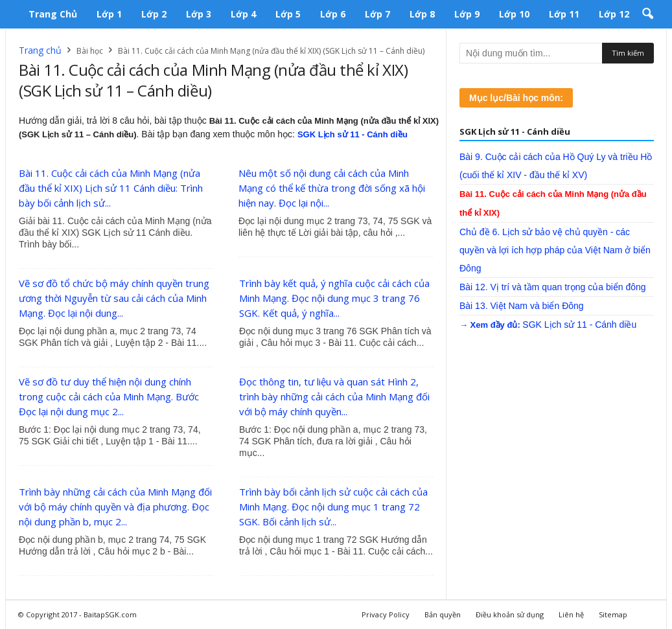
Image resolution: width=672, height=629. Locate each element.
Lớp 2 (154, 14)
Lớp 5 (288, 14)
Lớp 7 (377, 14)
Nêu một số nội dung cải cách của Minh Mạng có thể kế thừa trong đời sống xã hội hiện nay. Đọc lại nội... (332, 188)
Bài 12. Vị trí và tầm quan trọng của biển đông (553, 287)
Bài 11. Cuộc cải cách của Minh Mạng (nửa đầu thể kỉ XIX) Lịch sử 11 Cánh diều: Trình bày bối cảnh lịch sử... (111, 188)
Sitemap (613, 614)
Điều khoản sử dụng (510, 614)
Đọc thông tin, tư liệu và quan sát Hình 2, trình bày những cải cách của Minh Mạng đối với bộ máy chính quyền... (334, 396)
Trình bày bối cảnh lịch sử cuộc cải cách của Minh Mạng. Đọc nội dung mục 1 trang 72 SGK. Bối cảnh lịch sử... (333, 507)
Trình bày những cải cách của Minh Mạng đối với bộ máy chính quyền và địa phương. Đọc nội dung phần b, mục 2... (115, 507)
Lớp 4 (243, 14)
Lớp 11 (564, 14)
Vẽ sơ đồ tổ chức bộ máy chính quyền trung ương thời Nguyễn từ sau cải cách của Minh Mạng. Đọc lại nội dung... (114, 298)
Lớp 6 (333, 14)
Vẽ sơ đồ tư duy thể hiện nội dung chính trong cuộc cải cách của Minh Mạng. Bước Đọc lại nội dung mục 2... (109, 396)
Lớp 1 (109, 14)
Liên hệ (571, 614)
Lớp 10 (514, 14)
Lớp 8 (422, 14)
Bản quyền (443, 614)
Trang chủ (53, 14)
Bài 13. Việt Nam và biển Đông (522, 306)
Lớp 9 (467, 14)
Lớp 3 (199, 14)
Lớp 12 (614, 14)
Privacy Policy (386, 614)
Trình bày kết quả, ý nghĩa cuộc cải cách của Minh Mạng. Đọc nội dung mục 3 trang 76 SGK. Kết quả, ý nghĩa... (334, 298)
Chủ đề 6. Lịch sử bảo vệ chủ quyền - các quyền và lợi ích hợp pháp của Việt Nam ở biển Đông (555, 250)
